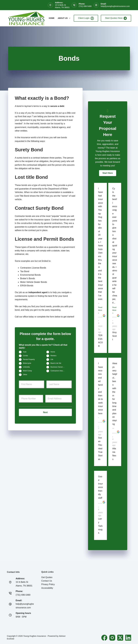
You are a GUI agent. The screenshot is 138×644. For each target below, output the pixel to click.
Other (25, 375)
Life (52, 359)
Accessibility (47, 588)
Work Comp (27, 371)
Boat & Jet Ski (56, 363)
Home (52, 18)
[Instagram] (112, 638)
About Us (65, 18)
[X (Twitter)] (120, 638)
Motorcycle (27, 363)
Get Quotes (47, 577)
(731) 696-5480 (85, 6)
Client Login (86, 18)
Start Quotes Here (116, 18)
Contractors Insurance (59, 371)
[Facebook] (104, 638)
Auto (25, 352)
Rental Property (29, 359)
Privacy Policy (48, 584)
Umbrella (26, 367)
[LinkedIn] (128, 638)
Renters (53, 356)
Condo (25, 356)
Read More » (100, 310)
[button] (108, 173)
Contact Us (47, 581)
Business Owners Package (59, 367)
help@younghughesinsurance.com (115, 6)
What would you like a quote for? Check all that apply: (43, 346)
